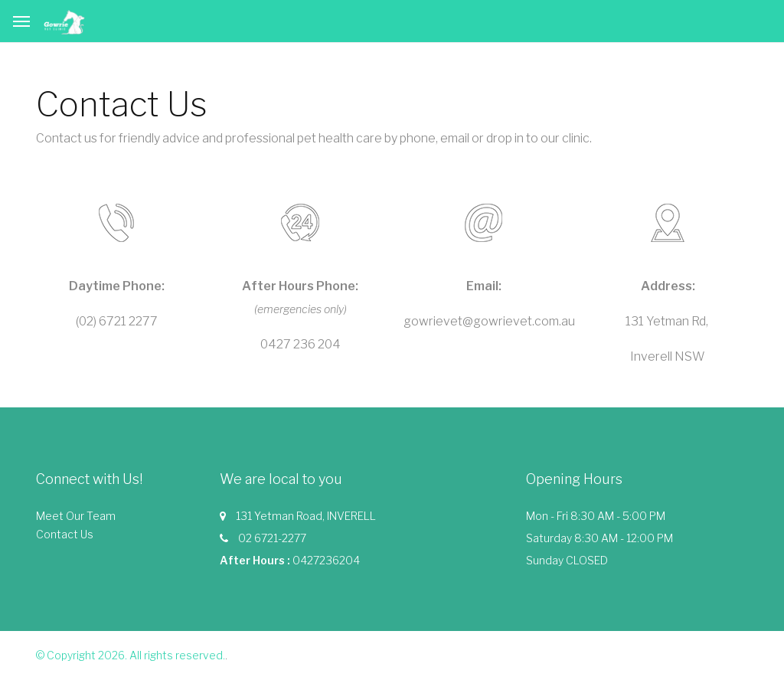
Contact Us (65, 534)
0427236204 (326, 560)
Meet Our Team (76, 516)
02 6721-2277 (272, 538)
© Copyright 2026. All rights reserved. (131, 655)
